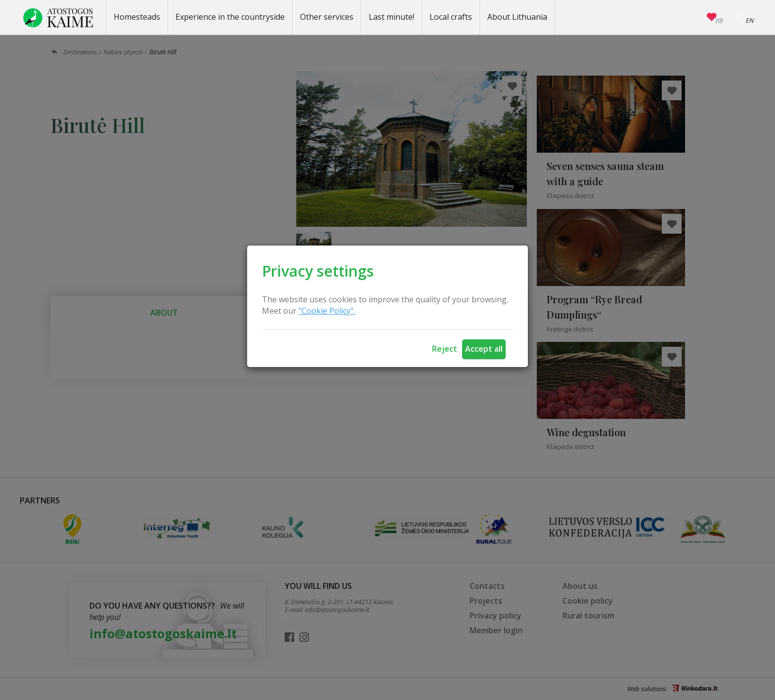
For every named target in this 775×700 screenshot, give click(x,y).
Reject (445, 349)
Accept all (484, 349)
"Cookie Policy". (327, 311)
